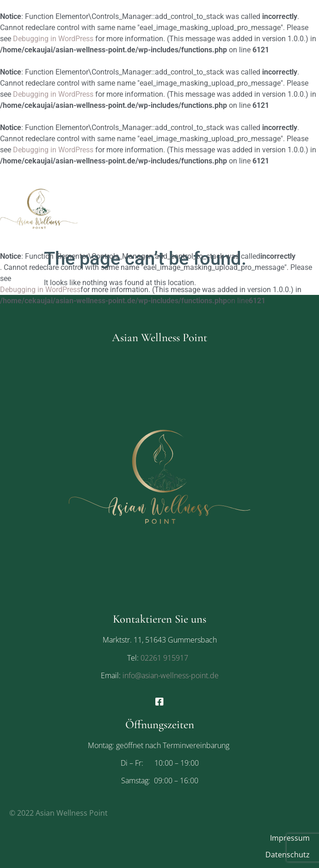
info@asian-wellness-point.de (170, 675)
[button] (277, 264)
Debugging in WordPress (53, 39)
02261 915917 (164, 658)
